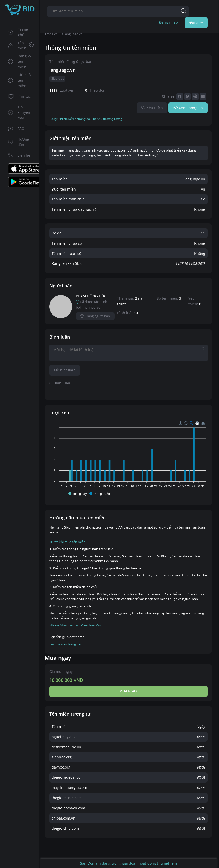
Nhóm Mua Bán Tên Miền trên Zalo (76, 625)
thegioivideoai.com (68, 777)
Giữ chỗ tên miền (20, 80)
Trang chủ (18, 32)
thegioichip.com (65, 828)
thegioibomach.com (68, 808)
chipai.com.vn (63, 818)
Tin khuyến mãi (19, 112)
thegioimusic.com (67, 798)
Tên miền (21, 46)
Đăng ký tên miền (20, 61)
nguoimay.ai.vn (65, 737)
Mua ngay (128, 691)
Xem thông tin (188, 108)
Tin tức (20, 96)
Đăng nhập (168, 22)
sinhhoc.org (62, 757)
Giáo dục (57, 78)
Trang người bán (95, 316)
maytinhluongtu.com (69, 788)
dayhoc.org (61, 767)
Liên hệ (19, 155)
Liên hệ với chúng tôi (65, 644)
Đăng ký (196, 22)
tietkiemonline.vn (66, 747)
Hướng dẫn (19, 142)
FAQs (17, 128)
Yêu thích (152, 108)
